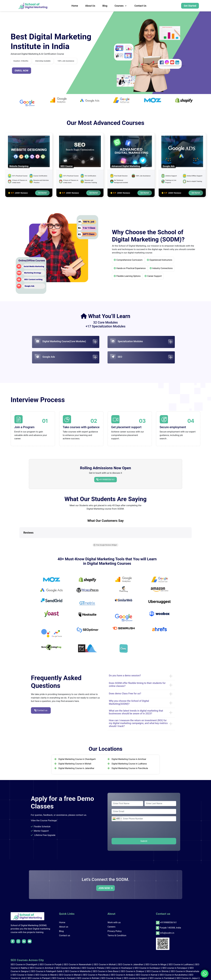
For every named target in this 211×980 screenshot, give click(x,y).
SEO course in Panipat (39, 978)
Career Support (153, 276)
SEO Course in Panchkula (96, 975)
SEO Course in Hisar (111, 978)
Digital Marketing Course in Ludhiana (129, 764)
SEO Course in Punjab (51, 964)
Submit (144, 841)
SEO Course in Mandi (46, 975)
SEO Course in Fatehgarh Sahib (47, 971)
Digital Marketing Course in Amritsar (129, 759)
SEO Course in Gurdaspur (147, 968)
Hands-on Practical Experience (130, 268)
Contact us (140, 6)
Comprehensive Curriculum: (128, 260)
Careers (111, 927)
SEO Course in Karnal (147, 975)
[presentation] (132, 830)
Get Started (190, 6)
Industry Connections (161, 268)
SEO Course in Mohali (105, 964)
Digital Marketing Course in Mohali (75, 764)
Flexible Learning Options (127, 276)
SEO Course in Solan (23, 975)
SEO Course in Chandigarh (24, 964)
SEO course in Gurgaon (136, 978)
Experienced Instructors (159, 260)
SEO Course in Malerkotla (78, 971)
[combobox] (117, 819)
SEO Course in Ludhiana (181, 964)
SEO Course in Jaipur (187, 978)
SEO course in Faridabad (162, 978)
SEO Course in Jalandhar (131, 964)
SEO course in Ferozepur (175, 968)
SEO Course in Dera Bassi (106, 971)
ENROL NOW (22, 71)
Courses (121, 6)
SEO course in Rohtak (88, 978)
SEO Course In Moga (156, 964)
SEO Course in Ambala (122, 975)
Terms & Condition (117, 935)
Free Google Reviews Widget (105, 545)
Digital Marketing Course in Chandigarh (77, 759)
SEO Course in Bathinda (68, 968)
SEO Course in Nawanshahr (78, 964)
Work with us (114, 922)
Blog (105, 6)
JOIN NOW (105, 888)
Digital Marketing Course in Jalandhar (76, 768)
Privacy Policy (115, 931)
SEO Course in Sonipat (64, 978)
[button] (19, 541)
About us (90, 6)
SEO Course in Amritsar (42, 968)
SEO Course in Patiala (93, 968)
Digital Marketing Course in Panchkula (130, 768)
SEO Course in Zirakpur (133, 971)
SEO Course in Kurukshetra (173, 975)
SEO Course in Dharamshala (185, 971)
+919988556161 (107, 480)
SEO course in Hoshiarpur (119, 968)
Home (75, 6)
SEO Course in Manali (70, 975)
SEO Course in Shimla (158, 971)
